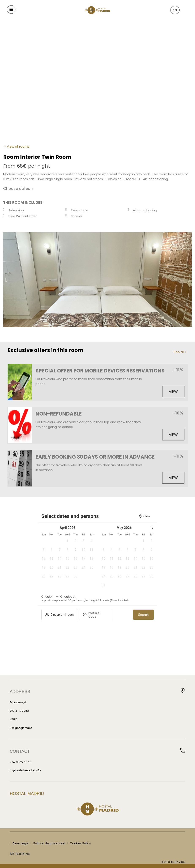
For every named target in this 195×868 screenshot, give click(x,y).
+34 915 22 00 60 (20, 762)
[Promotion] (99, 616)
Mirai (182, 862)
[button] (6, 280)
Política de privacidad (49, 843)
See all (179, 352)
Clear (144, 516)
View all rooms (18, 146)
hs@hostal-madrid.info (25, 770)
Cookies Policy (80, 843)
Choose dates (17, 188)
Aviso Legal (20, 843)
